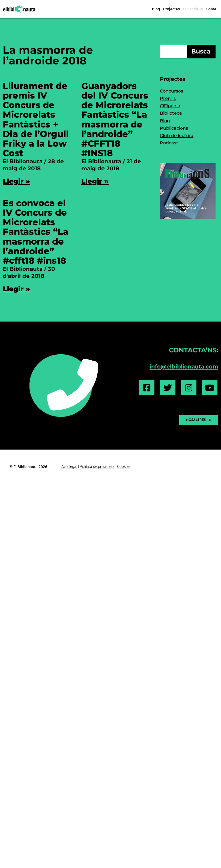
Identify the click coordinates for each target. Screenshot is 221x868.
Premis (168, 98)
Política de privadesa (97, 466)
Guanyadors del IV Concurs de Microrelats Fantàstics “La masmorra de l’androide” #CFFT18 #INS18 (115, 119)
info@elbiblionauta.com (184, 366)
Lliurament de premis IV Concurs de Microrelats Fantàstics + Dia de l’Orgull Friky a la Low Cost (36, 119)
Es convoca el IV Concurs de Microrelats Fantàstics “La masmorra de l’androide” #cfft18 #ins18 (36, 232)
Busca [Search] (201, 51)
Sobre (211, 9)
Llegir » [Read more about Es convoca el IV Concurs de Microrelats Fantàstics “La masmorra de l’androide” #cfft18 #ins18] (16, 289)
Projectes (171, 9)
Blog (156, 9)
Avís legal (69, 466)
